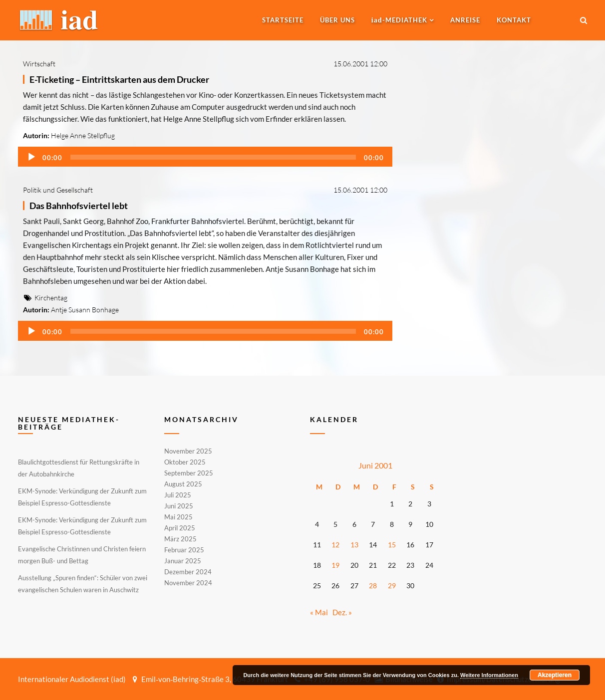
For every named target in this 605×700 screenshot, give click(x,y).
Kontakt (514, 20)
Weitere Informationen (489, 675)
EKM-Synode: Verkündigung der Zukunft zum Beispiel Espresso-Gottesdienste (82, 497)
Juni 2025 (179, 506)
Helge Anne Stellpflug (83, 135)
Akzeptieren (555, 675)
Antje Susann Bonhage (85, 310)
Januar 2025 (183, 561)
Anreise (465, 20)
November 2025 (188, 452)
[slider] (213, 157)
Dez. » (342, 612)
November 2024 (188, 582)
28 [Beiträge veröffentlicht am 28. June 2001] (373, 585)
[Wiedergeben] (31, 157)
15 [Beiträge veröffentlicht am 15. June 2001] (392, 545)
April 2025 (180, 528)
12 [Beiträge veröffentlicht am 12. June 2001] (335, 545)
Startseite (283, 20)
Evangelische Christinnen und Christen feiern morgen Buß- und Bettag (82, 555)
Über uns (337, 20)
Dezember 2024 (188, 572)
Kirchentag (51, 298)
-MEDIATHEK (399, 20)
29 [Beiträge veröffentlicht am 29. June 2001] (392, 585)
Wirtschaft (39, 64)
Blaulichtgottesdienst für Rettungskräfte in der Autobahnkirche (79, 468)
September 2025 (189, 473)
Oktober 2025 (185, 462)
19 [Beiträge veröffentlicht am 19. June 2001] (335, 565)
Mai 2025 (178, 517)
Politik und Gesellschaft (58, 190)
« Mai (319, 612)
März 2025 (180, 539)
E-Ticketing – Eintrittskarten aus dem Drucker (119, 79)
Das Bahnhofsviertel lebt (79, 206)
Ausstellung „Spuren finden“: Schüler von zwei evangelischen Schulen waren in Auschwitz (83, 584)
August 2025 (183, 484)
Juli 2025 (178, 495)
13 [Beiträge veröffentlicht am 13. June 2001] (354, 545)
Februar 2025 (184, 550)
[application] (205, 157)
